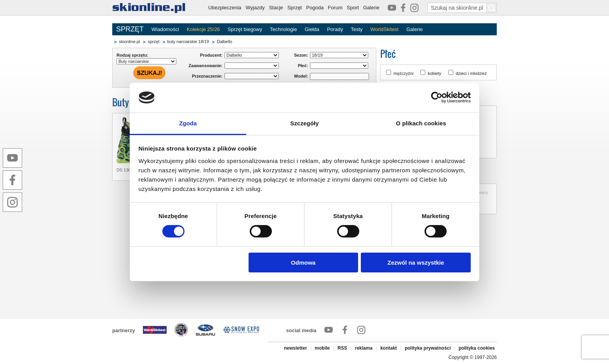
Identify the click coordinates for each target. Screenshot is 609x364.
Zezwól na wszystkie (416, 263)
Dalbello (224, 42)
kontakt (389, 348)
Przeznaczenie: (207, 76)
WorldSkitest (385, 29)
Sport (353, 8)
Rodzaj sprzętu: (132, 55)
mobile (322, 348)
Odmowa (303, 263)
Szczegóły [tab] (304, 123)
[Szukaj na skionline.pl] (492, 8)
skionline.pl (129, 42)
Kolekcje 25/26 (203, 29)
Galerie (371, 8)
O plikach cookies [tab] (421, 123)
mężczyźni (403, 73)
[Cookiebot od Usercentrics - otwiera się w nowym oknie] (437, 97)
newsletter (295, 348)
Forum (335, 8)
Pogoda (315, 8)
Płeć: (303, 66)
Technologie (283, 29)
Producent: (211, 55)
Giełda (312, 29)
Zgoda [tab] (188, 123)
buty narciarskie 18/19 (188, 42)
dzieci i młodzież (471, 73)
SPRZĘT (130, 29)
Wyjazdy (255, 8)
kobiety (434, 73)
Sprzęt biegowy (245, 29)
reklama (364, 348)
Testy (357, 29)
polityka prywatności (428, 348)
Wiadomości (165, 29)
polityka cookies (477, 348)
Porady (335, 29)
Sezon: (301, 55)
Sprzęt (295, 8)
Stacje (276, 8)
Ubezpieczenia (225, 8)
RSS (342, 348)
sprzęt (153, 42)
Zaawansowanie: (206, 66)
